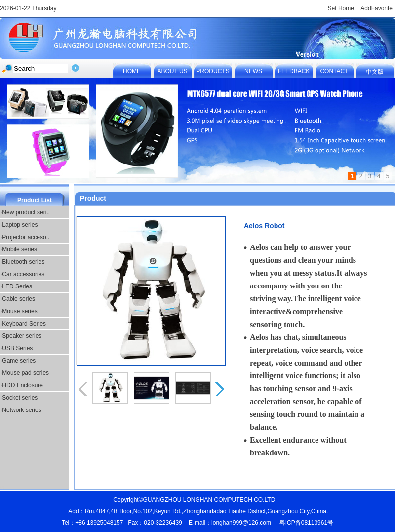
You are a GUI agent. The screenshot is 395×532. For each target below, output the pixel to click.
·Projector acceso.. (25, 237)
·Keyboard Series (23, 324)
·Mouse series (19, 311)
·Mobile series (19, 249)
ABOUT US (172, 71)
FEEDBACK (294, 71)
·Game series (18, 361)
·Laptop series (19, 225)
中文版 (375, 72)
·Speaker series (21, 336)
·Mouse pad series (25, 373)
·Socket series (19, 398)
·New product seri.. (25, 212)
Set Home (341, 8)
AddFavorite (376, 8)
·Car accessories (22, 274)
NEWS (253, 71)
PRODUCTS (213, 71)
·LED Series (16, 286)
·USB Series (17, 348)
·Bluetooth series (22, 262)
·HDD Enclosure (22, 385)
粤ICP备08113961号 (306, 523)
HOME (132, 71)
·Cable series (18, 299)
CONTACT (334, 71)
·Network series (21, 410)
